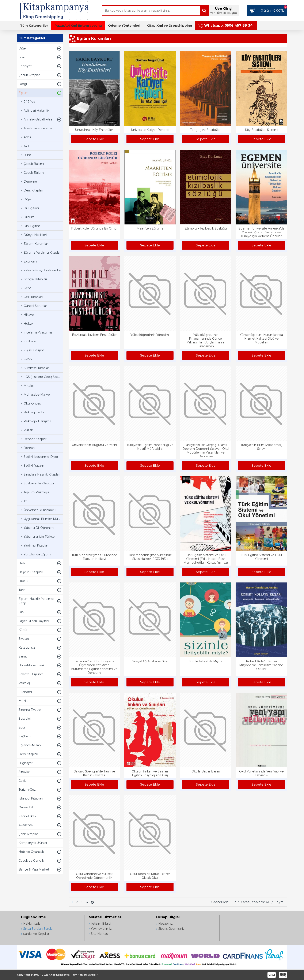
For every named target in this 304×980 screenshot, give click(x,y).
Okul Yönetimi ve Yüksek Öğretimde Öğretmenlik (94, 876)
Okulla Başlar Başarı (206, 771)
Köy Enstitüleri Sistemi (261, 130)
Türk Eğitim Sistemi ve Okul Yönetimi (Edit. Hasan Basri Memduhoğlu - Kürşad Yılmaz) (206, 559)
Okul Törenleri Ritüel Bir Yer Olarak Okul (150, 876)
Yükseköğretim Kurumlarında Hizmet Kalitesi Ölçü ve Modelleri (261, 339)
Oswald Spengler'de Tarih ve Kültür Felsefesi (94, 773)
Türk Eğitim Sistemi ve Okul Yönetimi (261, 557)
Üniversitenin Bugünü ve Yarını (94, 445)
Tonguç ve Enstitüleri (206, 130)
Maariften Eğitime (150, 228)
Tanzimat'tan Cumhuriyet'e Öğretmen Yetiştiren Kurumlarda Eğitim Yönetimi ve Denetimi (94, 667)
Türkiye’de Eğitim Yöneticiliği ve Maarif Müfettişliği (150, 447)
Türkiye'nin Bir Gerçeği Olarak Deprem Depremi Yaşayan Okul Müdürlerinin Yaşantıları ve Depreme (206, 451)
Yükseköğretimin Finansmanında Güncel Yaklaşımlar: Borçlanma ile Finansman (206, 341)
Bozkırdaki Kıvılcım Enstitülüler (94, 335)
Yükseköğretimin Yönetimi (150, 335)
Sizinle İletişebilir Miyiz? (206, 661)
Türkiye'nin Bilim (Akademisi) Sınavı (261, 447)
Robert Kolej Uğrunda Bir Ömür (94, 228)
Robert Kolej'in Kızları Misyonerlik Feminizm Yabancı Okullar (261, 665)
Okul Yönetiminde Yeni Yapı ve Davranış (261, 773)
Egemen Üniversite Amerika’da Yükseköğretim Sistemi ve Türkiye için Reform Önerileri (261, 232)
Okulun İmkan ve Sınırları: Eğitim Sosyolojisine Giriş (150, 773)
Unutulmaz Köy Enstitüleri (94, 130)
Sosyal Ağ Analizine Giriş (150, 661)
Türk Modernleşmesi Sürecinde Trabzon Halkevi (94, 557)
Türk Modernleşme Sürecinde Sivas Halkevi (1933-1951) (150, 557)
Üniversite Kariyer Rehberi (150, 130)
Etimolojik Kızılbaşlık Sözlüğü (206, 228)
